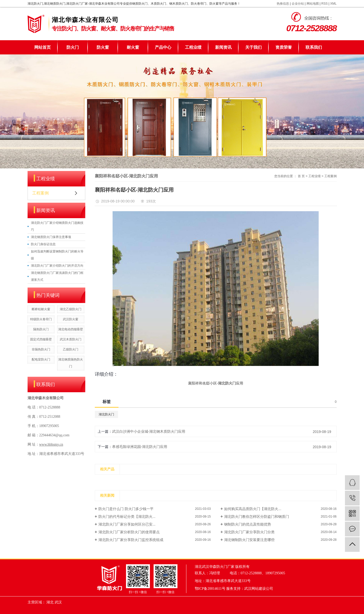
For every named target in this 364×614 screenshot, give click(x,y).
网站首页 (43, 47)
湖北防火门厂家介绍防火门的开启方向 (57, 266)
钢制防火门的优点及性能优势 (248, 524)
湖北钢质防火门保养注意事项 (51, 237)
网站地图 (313, 4)
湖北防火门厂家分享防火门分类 (249, 532)
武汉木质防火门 (71, 339)
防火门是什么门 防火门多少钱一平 (126, 509)
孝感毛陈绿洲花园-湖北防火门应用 (140, 447)
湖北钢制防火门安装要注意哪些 (249, 540)
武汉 (58, 602)
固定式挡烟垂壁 (41, 339)
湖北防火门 (106, 414)
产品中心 (163, 47)
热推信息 (283, 4)
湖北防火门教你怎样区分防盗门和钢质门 (257, 517)
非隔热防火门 (41, 349)
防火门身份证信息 (43, 244)
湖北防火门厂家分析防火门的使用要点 (129, 532)
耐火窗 (133, 47)
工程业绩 (193, 47)
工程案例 (40, 193)
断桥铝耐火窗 (41, 309)
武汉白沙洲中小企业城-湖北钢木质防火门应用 (149, 431)
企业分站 (298, 4)
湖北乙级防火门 (71, 309)
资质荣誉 (284, 47)
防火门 (73, 47)
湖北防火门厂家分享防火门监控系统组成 (131, 540)
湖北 (50, 602)
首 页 (301, 176)
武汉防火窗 (71, 319)
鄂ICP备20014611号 (210, 589)
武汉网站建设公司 (259, 589)
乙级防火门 (71, 349)
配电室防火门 (41, 359)
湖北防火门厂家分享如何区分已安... (127, 524)
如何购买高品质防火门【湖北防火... (253, 509)
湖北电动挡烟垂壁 (71, 329)
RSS (324, 4)
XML (333, 4)
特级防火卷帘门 (41, 319)
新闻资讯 (223, 47)
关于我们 (253, 47)
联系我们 (314, 47)
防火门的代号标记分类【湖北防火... (127, 517)
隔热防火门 (41, 329)
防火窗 (103, 47)
